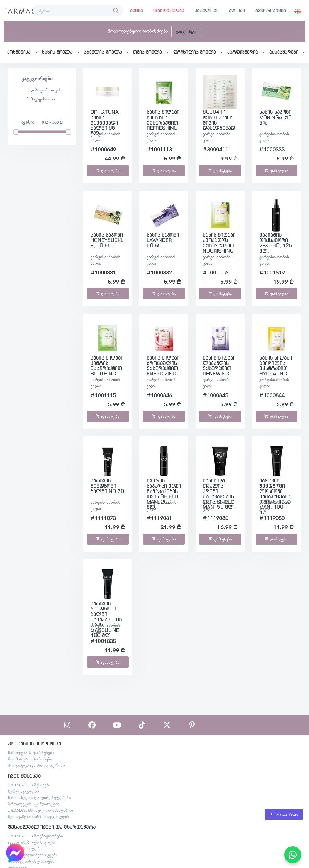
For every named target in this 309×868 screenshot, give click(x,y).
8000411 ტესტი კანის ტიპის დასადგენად (219, 120)
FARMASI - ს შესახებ (29, 785)
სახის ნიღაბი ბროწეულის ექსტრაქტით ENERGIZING (163, 366)
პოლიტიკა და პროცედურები (37, 765)
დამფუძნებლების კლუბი (32, 842)
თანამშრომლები (25, 848)
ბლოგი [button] (237, 10)
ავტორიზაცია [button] (271, 10)
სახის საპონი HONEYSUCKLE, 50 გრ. (107, 240)
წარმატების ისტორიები (31, 861)
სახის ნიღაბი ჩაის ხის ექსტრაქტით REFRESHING (163, 120)
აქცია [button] (137, 10)
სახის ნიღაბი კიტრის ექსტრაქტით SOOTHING (107, 366)
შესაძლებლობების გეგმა (33, 855)
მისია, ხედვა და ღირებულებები (40, 797)
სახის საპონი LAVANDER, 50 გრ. (163, 240)
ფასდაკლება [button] (169, 10)
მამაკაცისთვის (41, 99)
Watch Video (284, 814)
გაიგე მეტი (186, 31)
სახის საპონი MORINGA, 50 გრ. (276, 117)
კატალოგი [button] (207, 10)
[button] (298, 11)
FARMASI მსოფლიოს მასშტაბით (41, 810)
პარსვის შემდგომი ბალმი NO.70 (107, 486)
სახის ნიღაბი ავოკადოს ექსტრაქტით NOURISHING (219, 243)
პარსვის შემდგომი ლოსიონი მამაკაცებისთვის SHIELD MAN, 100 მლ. (275, 496)
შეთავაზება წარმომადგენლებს (39, 816)
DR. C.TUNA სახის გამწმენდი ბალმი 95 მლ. (105, 122)
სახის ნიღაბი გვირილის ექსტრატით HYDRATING (276, 366)
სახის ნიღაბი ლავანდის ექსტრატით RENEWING (219, 366)
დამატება (108, 171)
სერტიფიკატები (24, 791)
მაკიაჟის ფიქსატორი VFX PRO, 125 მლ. (276, 243)
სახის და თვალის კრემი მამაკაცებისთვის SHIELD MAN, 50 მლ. (219, 494)
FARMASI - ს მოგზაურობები (36, 836)
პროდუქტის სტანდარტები (34, 804)
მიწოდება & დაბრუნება (31, 752)
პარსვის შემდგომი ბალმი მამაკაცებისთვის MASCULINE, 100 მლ (106, 619)
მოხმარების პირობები (30, 759)
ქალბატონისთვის (44, 90)
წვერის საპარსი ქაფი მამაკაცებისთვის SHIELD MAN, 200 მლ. (164, 494)
